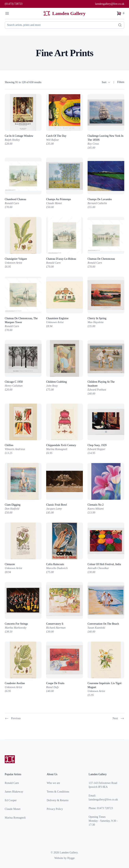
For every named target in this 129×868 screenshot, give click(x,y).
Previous (13, 718)
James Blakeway (14, 792)
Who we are (53, 783)
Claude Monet (13, 809)
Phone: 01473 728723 (101, 808)
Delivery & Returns (58, 800)
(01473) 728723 (14, 4)
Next (118, 718)
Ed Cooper (11, 800)
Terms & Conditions (58, 792)
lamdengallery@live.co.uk (110, 4)
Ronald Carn (12, 783)
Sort (106, 82)
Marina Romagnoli (15, 818)
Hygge (71, 858)
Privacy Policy (55, 809)
